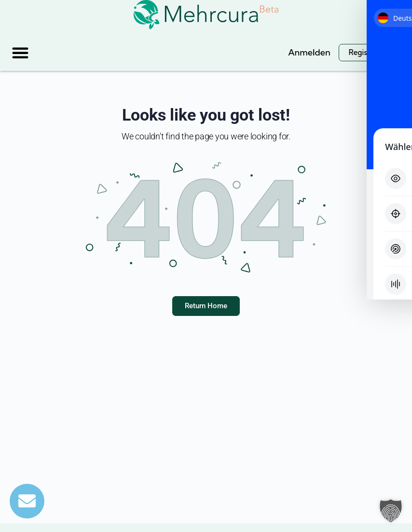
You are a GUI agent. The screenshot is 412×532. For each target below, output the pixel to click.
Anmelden (309, 52)
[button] (20, 53)
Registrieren (369, 52)
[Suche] (268, 52)
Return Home (206, 306)
